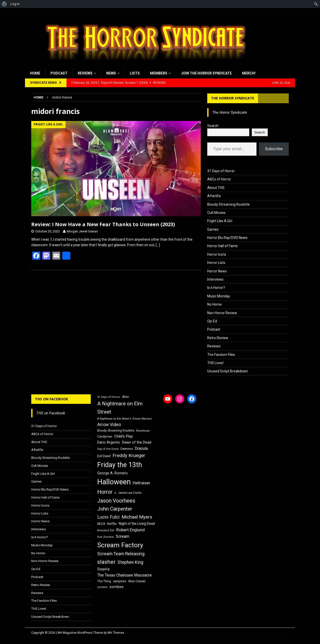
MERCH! (249, 73)
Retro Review (218, 338)
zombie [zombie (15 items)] (102, 587)
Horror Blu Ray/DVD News (227, 238)
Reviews (85, 73)
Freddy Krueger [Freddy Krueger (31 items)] (129, 455)
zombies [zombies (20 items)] (116, 587)
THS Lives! (215, 363)
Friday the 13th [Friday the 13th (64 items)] (120, 465)
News (111, 73)
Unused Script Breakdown (228, 371)
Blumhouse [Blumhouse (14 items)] (143, 431)
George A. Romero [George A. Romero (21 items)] (112, 473)
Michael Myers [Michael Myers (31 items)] (137, 517)
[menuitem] (4, 4)
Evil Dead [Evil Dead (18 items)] (104, 456)
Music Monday (219, 296)
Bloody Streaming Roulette (228, 204)
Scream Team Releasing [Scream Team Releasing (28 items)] (121, 554)
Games (213, 229)
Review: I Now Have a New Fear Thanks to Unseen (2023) (103, 224)
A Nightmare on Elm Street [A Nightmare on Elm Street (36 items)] (120, 408)
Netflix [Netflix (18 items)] (112, 524)
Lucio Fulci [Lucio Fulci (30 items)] (108, 517)
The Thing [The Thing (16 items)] (104, 581)
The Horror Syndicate (233, 98)
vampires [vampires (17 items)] (120, 581)
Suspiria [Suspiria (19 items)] (103, 569)
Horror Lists (216, 263)
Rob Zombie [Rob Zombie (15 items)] (105, 537)
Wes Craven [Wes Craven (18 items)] (137, 581)
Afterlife (214, 196)
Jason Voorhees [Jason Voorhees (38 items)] (116, 501)
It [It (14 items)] (115, 493)
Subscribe (274, 149)
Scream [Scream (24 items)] (122, 536)
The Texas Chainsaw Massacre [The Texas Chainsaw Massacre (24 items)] (124, 575)
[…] (158, 245)
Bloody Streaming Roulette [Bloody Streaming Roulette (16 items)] (116, 431)
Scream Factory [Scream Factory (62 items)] (120, 545)
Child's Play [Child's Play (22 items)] (123, 436)
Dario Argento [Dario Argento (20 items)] (109, 442)
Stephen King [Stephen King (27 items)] (130, 562)
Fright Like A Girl (220, 221)
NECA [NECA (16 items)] (101, 524)
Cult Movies (216, 213)
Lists (135, 73)
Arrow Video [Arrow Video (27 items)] (109, 425)
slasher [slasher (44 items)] (106, 562)
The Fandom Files (221, 355)
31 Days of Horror (221, 171)
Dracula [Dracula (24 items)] (141, 448)
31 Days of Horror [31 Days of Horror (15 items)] (109, 397)
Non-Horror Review (222, 313)
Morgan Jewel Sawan (82, 231)
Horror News (217, 271)
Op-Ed (212, 321)
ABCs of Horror (219, 179)
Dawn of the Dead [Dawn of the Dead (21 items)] (137, 442)
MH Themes (116, 633)
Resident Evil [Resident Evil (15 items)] (106, 530)
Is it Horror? (216, 288)
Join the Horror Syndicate (206, 73)
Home (35, 73)
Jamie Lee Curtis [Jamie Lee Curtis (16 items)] (130, 493)
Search (213, 126)
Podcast (59, 73)
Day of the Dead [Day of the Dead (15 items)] (108, 449)
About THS (216, 188)
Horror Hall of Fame (222, 246)
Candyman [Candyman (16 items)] (105, 437)
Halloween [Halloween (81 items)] (114, 482)
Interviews (215, 279)
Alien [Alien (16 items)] (125, 397)
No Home (214, 304)
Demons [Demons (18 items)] (127, 449)
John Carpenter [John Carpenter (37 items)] (115, 509)
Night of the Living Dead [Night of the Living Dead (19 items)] (137, 524)
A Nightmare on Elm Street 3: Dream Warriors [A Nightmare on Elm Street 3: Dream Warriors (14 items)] (124, 419)
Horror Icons (217, 254)
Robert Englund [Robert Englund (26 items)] (130, 530)
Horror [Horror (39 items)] (105, 492)
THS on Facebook (51, 399)
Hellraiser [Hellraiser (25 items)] (141, 483)
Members (159, 73)
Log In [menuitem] (15, 4)
